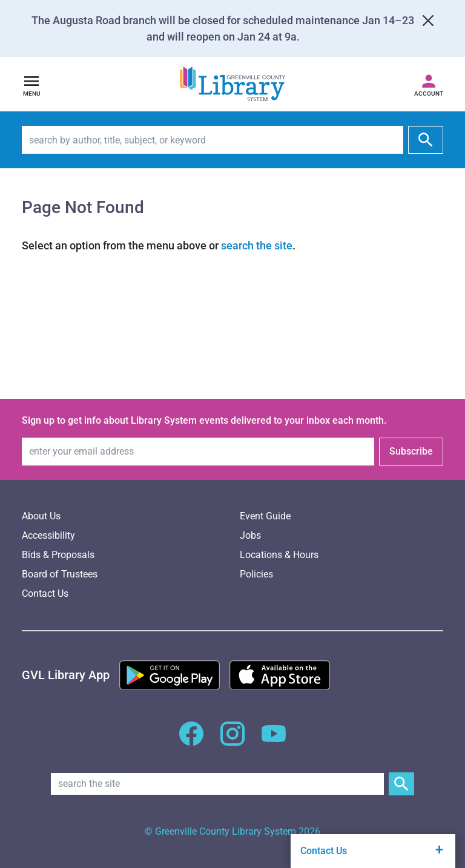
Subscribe (411, 451)
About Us (41, 516)
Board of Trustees (60, 574)
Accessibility (48, 535)
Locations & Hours (279, 555)
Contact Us (45, 593)
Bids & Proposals (58, 555)
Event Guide (265, 516)
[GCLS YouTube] (274, 741)
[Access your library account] (429, 84)
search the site (257, 245)
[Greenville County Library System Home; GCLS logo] (232, 84)
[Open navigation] (31, 84)
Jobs (250, 535)
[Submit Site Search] (401, 784)
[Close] (428, 21)
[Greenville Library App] (66, 675)
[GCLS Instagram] (232, 741)
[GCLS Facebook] (191, 741)
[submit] (426, 140)
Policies (256, 574)
